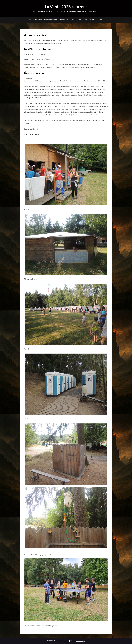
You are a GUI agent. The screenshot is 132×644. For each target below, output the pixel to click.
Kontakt (73, 20)
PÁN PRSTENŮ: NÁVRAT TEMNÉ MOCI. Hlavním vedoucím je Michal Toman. (66, 12)
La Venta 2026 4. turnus (66, 7)
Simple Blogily (81, 641)
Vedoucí (80, 20)
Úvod (30, 20)
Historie (92, 20)
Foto (86, 20)
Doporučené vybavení (51, 20)
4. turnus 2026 (38, 20)
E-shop (100, 20)
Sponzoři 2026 (64, 20)
